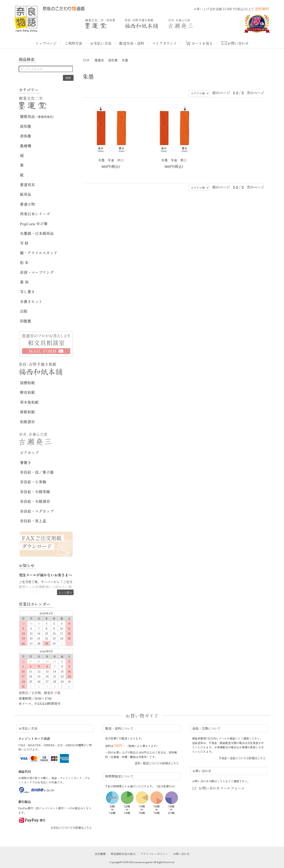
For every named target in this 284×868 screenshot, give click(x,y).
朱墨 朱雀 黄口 (174, 160)
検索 (68, 78)
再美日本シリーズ (35, 214)
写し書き (27, 292)
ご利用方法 (73, 43)
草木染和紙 (29, 402)
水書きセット (31, 301)
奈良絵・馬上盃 (33, 521)
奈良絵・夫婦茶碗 (35, 492)
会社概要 (100, 854)
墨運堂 (99, 60)
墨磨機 (26, 146)
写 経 (24, 243)
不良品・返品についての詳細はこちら (242, 758)
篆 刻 (24, 282)
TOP (86, 60)
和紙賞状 (27, 422)
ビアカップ (29, 453)
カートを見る (202, 43)
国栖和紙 (27, 383)
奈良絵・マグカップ (37, 511)
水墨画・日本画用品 (37, 233)
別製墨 (26, 321)
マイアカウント (164, 43)
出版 (24, 311)
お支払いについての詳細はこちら (71, 828)
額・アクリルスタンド (39, 253)
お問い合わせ (238, 43)
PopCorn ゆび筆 (34, 224)
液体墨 (26, 136)
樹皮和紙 (27, 392)
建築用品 (38, 116)
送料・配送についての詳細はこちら (157, 763)
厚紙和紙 (27, 412)
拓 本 (24, 262)
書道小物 (27, 204)
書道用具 (27, 185)
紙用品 (26, 194)
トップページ (46, 43)
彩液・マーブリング (37, 272)
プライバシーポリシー (154, 854)
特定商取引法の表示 (123, 854)
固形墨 (113, 60)
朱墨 (125, 60)
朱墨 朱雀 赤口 (111, 160)
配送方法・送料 (132, 43)
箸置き (26, 462)
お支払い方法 (101, 43)
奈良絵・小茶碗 (33, 482)
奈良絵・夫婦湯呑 (35, 501)
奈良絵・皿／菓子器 (37, 472)
